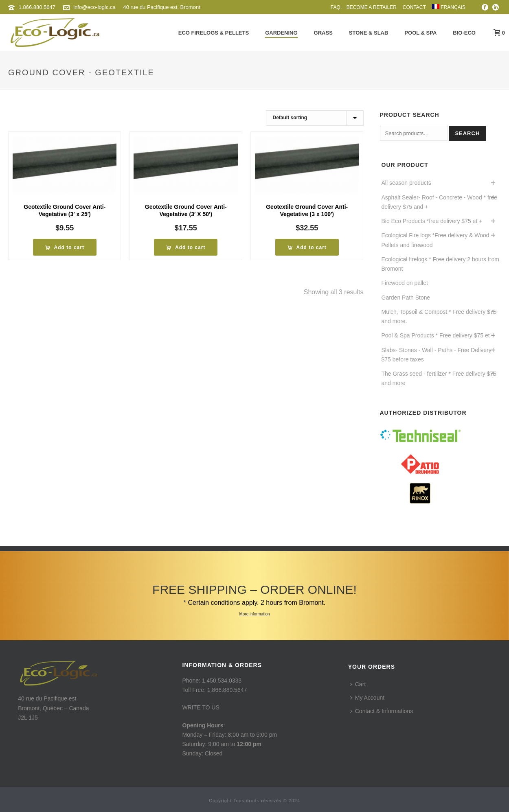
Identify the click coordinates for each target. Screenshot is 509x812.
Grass (323, 33)
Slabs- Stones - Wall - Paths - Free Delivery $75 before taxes (437, 355)
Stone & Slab (369, 33)
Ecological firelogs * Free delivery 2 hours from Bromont (440, 264)
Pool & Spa (420, 33)
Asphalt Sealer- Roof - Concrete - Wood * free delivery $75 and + (440, 202)
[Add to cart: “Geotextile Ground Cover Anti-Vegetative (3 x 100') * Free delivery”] (307, 247)
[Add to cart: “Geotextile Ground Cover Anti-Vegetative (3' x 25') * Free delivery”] (65, 247)
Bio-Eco (464, 33)
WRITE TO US (201, 707)
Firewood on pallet (405, 283)
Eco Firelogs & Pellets (214, 33)
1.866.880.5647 (37, 7)
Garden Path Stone (406, 298)
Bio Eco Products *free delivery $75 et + (432, 221)
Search (467, 133)
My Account (367, 698)
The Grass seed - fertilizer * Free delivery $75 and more (439, 378)
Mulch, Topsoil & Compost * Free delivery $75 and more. (439, 316)
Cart (358, 684)
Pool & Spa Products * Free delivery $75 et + (438, 335)
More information (254, 614)
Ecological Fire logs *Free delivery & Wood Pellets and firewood (436, 240)
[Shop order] (315, 118)
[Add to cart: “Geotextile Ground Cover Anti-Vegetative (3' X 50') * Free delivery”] (186, 247)
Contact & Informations (382, 711)
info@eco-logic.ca (94, 7)
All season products (406, 183)
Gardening (281, 33)
